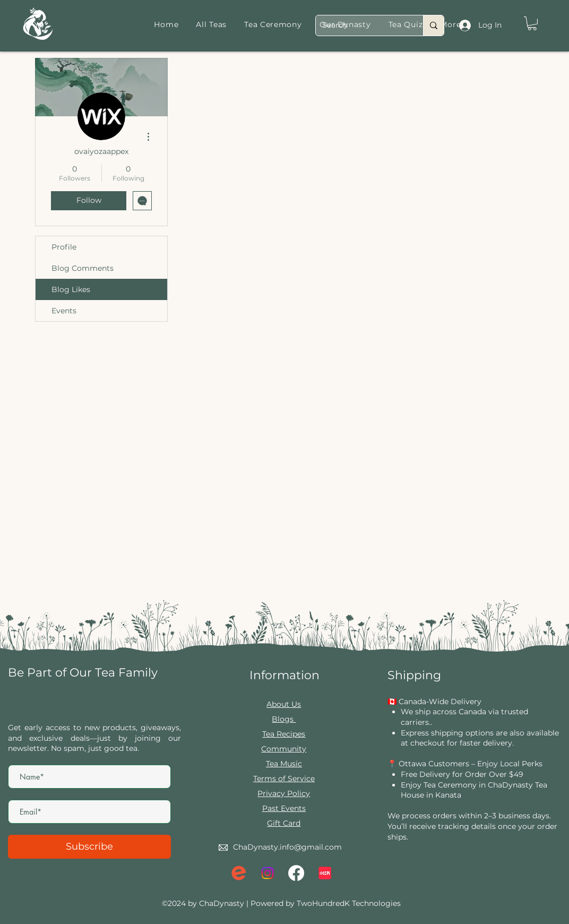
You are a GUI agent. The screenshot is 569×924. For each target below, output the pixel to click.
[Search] (361, 25)
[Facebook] (296, 873)
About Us (284, 704)
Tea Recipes (284, 734)
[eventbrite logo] (239, 873)
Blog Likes (71, 289)
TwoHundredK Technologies (349, 903)
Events (64, 311)
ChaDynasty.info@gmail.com (287, 847)
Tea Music (284, 764)
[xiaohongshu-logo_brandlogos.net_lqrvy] (325, 873)
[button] (532, 23)
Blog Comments (83, 268)
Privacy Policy (284, 793)
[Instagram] (268, 873)
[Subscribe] (89, 847)
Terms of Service (284, 778)
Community (284, 749)
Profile (64, 247)
